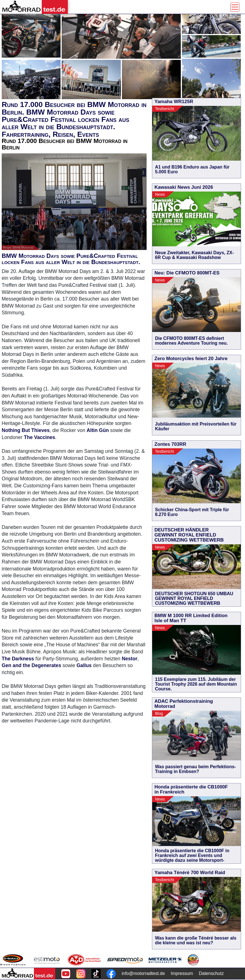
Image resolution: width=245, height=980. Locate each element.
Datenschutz (211, 973)
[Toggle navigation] (235, 7)
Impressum (182, 973)
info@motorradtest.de (143, 973)
